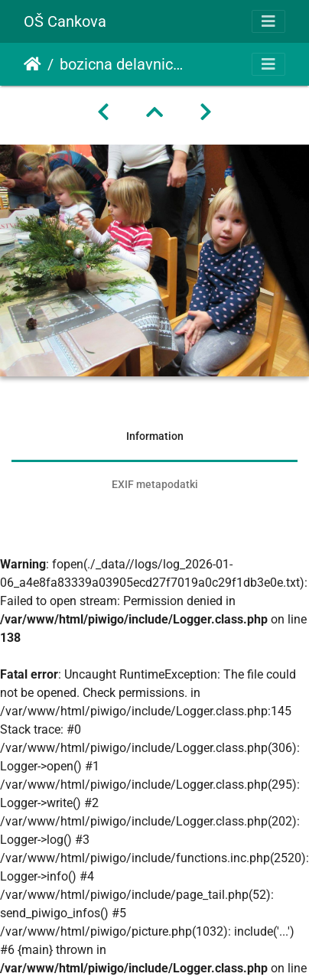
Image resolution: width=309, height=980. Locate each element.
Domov (33, 64)
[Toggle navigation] (268, 21)
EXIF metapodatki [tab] (155, 484)
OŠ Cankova (65, 21)
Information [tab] (155, 436)
